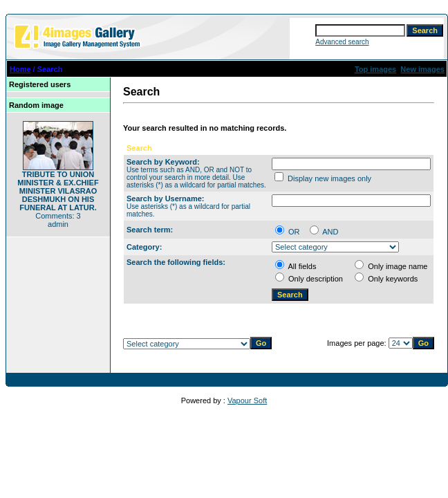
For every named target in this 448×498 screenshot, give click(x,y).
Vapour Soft (247, 400)
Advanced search (342, 42)
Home (20, 69)
